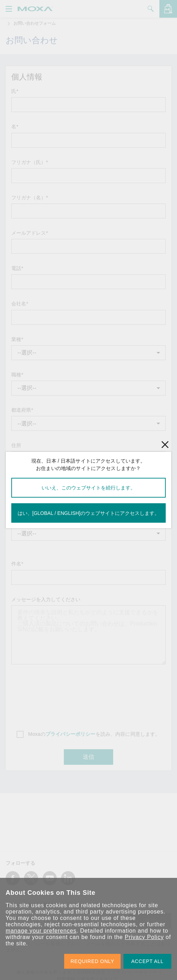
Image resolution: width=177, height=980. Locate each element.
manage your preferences (41, 931)
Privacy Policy (144, 937)
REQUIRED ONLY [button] (92, 961)
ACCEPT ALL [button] (147, 961)
